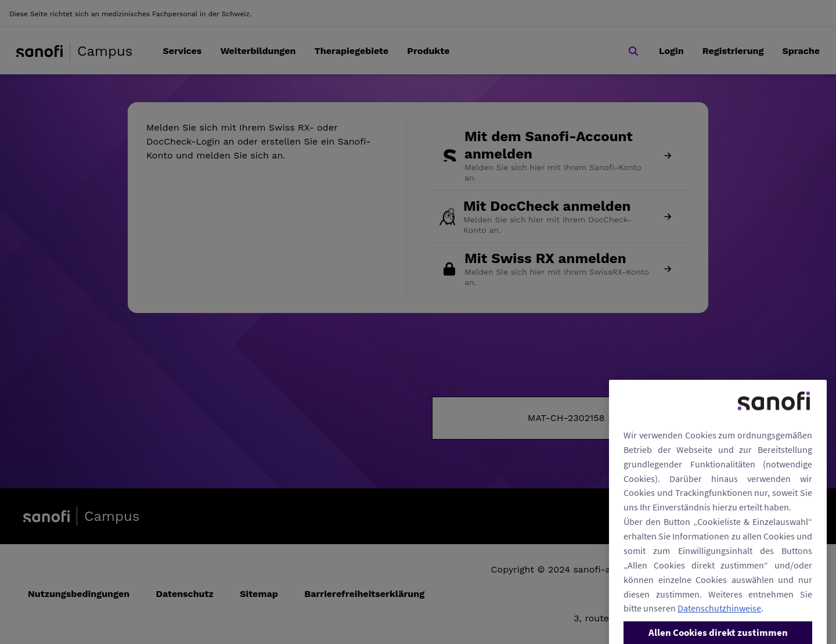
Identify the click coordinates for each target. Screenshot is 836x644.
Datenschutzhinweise (719, 624)
